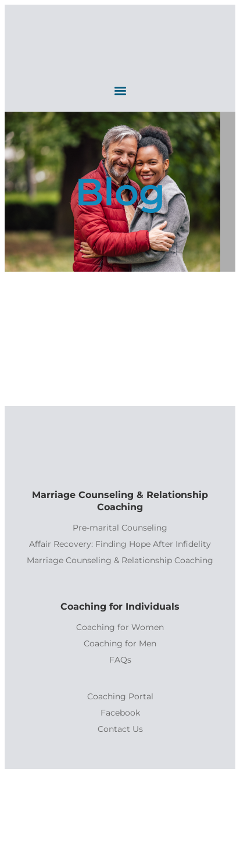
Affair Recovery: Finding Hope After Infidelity (120, 544)
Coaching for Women (120, 627)
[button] (120, 90)
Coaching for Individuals (120, 606)
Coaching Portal (120, 696)
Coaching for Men (120, 643)
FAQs (120, 660)
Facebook (120, 713)
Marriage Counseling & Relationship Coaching (120, 501)
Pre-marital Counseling (120, 528)
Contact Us (120, 729)
